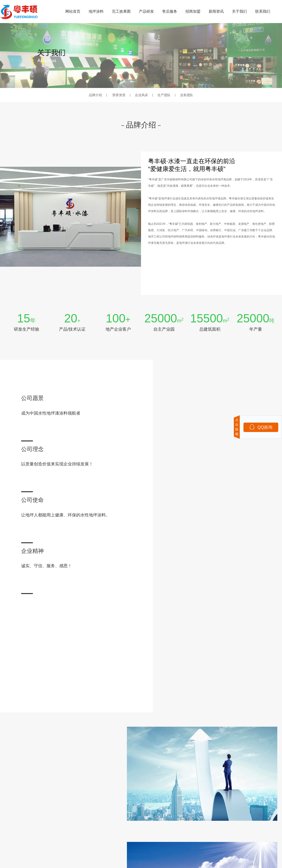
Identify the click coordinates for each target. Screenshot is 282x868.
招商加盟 (193, 11)
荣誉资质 (119, 95)
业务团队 (187, 95)
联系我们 (263, 11)
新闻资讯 (216, 11)
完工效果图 (121, 11)
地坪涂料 (96, 11)
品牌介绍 (95, 95)
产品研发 (146, 11)
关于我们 (239, 11)
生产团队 (164, 95)
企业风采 (141, 95)
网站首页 (73, 11)
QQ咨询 (261, 427)
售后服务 (170, 11)
